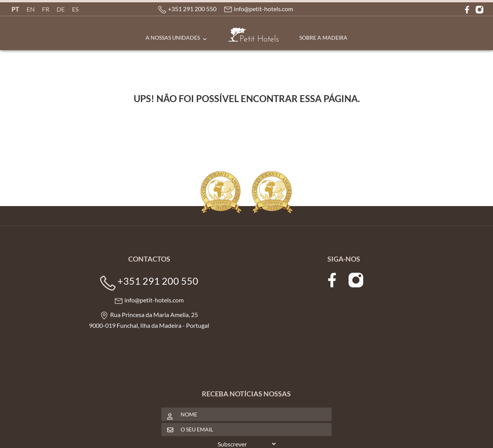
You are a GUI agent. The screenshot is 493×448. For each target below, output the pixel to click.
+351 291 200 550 (194, 9)
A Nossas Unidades (173, 38)
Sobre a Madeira (323, 38)
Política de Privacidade (158, 435)
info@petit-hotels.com (265, 9)
